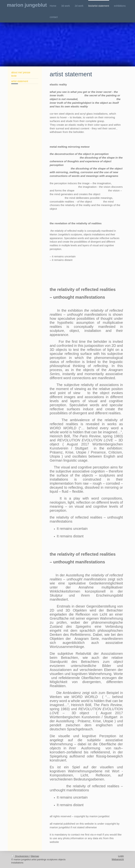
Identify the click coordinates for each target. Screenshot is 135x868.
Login (121, 856)
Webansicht (118, 859)
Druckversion (20, 856)
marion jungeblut (27, 5)
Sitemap (35, 856)
